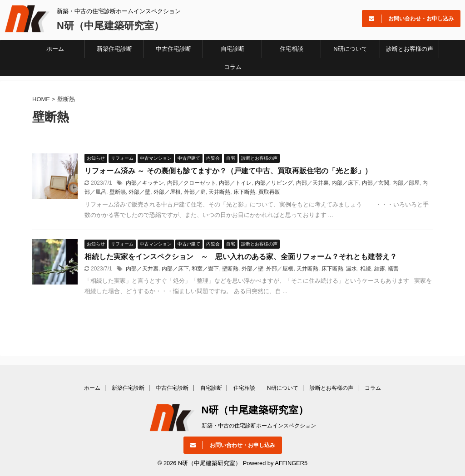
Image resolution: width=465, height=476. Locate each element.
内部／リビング (274, 183)
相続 (366, 269)
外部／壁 (139, 192)
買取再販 (269, 192)
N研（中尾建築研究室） (110, 26)
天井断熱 (219, 192)
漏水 (351, 269)
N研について (350, 49)
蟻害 (393, 269)
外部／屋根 (167, 192)
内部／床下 (345, 183)
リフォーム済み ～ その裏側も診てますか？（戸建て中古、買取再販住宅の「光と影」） (228, 171)
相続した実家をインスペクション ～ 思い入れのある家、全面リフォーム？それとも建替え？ (241, 257)
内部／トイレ (235, 183)
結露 (380, 269)
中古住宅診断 (173, 49)
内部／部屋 (406, 183)
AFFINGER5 (291, 463)
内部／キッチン (145, 183)
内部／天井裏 (312, 183)
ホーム (55, 49)
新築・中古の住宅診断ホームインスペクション (259, 426)
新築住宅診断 (114, 49)
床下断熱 (244, 192)
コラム (233, 67)
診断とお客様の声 (410, 49)
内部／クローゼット (192, 183)
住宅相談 (292, 49)
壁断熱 (118, 192)
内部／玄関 (376, 183)
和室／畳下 (205, 269)
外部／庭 (195, 192)
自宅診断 (232, 49)
